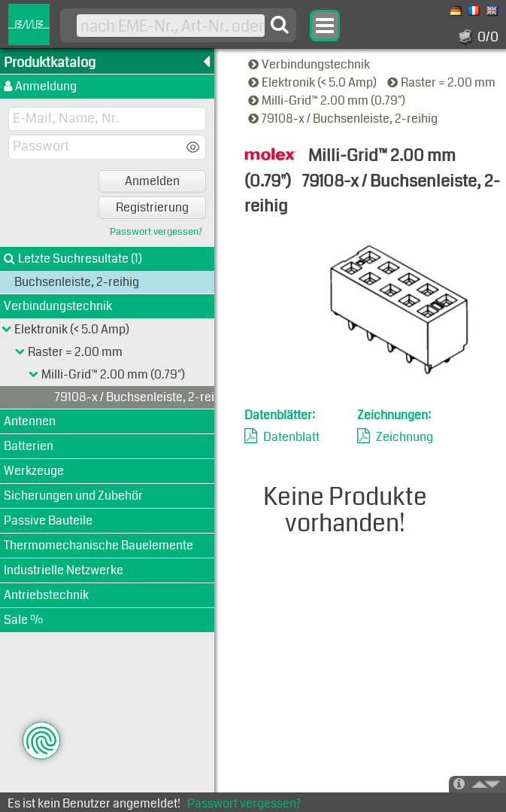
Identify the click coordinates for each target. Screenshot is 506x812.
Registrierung (152, 207)
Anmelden (152, 181)
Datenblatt (291, 437)
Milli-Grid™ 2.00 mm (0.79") (328, 100)
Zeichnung (404, 437)
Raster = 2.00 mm (442, 82)
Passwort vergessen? (156, 232)
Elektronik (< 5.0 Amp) (314, 82)
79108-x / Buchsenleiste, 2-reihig (344, 119)
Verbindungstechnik (310, 64)
